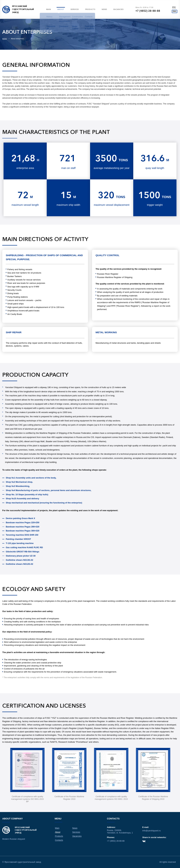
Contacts (59, 839)
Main (49, 9)
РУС (175, 7)
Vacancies (119, 9)
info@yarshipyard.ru (151, 831)
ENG (175, 12)
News (105, 9)
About (61, 9)
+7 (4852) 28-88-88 (149, 11)
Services (75, 9)
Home (4, 39)
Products (91, 9)
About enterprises (17, 39)
